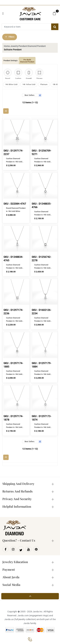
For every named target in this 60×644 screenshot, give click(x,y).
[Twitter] (21, 549)
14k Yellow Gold (29, 84)
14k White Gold (11, 84)
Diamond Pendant (37, 46)
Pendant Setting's (11, 61)
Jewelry (14, 46)
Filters (10, 37)
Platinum (44, 84)
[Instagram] (13, 549)
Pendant (23, 46)
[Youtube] (28, 549)
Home (7, 46)
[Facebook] (5, 549)
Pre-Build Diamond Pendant (27, 61)
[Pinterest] (36, 549)
